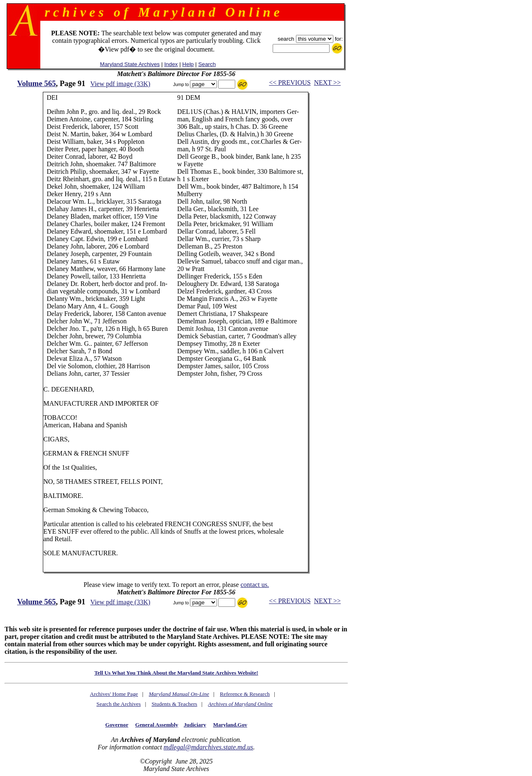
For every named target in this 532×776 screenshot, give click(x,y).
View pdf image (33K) (120, 84)
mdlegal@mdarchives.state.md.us (208, 747)
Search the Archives (119, 704)
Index (171, 64)
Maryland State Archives (130, 64)
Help (188, 64)
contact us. (255, 585)
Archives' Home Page (114, 694)
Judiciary (195, 725)
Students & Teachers (175, 704)
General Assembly (156, 725)
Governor (117, 725)
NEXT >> (327, 83)
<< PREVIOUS (290, 83)
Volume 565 (36, 83)
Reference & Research (245, 694)
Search (207, 64)
